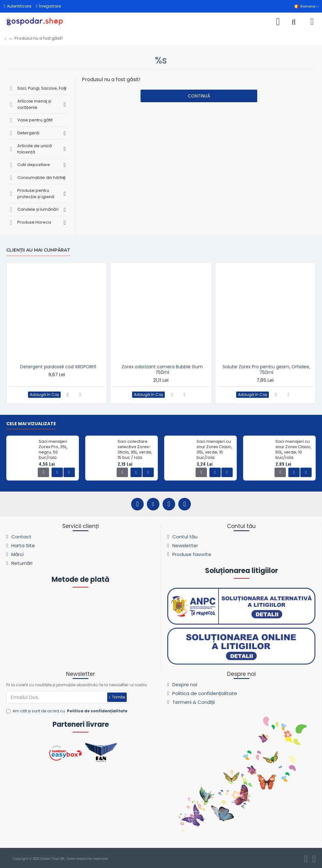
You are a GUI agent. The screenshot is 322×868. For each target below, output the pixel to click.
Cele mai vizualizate (31, 424)
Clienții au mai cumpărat (38, 250)
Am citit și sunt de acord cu (67, 711)
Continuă (199, 96)
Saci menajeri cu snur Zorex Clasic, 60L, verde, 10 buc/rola (293, 450)
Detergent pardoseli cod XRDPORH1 (58, 367)
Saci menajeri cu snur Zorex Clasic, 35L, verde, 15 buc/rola (214, 450)
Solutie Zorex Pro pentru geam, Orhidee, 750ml (266, 370)
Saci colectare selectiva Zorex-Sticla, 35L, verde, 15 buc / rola (135, 450)
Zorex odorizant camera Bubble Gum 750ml (162, 370)
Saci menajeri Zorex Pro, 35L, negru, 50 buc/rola (53, 450)
